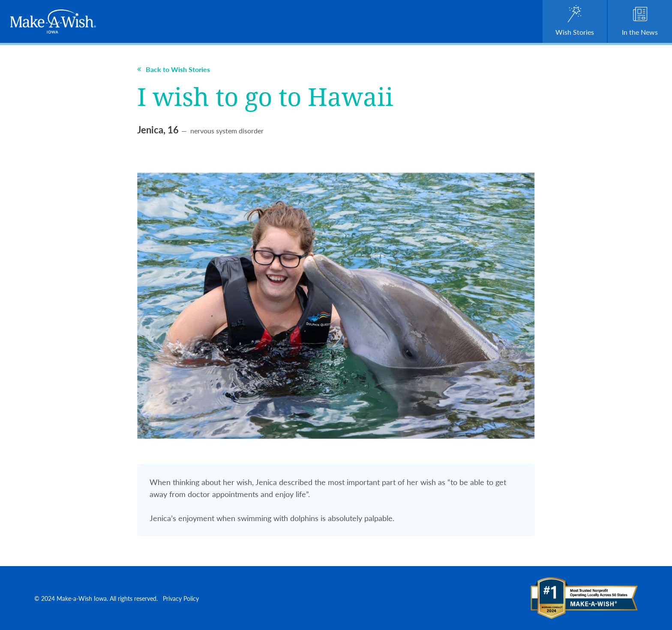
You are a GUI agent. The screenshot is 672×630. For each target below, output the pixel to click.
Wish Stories (575, 21)
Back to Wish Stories (174, 69)
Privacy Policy (181, 598)
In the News (640, 21)
